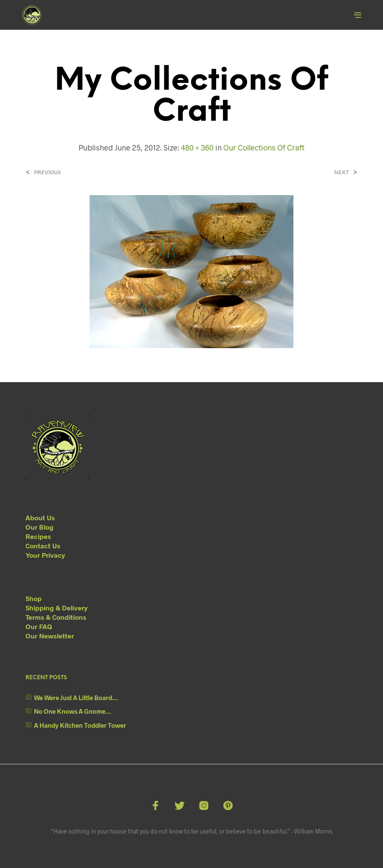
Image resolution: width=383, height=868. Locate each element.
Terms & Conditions (56, 617)
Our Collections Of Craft (264, 148)
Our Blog (39, 527)
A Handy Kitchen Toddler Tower (80, 725)
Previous (47, 172)
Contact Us (43, 546)
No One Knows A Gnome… (72, 711)
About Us (40, 518)
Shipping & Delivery (56, 608)
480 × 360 (197, 148)
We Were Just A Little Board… (76, 698)
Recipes (38, 536)
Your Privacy (45, 555)
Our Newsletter (50, 636)
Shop (34, 598)
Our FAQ (39, 626)
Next (342, 172)
